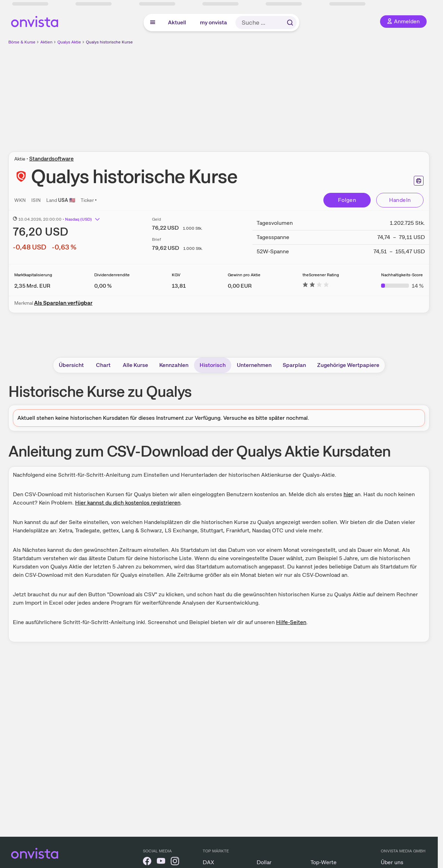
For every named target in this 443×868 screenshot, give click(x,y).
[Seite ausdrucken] (419, 181)
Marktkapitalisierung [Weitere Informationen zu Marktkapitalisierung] (33, 275)
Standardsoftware (51, 159)
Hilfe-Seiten (291, 622)
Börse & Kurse (22, 42)
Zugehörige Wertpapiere (348, 365)
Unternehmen (254, 365)
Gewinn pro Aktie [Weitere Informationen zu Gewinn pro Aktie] (244, 275)
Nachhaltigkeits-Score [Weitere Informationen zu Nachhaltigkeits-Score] (402, 275)
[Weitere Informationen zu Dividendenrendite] (103, 286)
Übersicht (71, 365)
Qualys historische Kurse (109, 42)
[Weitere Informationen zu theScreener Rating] (316, 286)
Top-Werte (324, 862)
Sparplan (294, 365)
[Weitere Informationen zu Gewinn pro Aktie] (240, 286)
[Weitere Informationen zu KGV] (179, 286)
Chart (103, 365)
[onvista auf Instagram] (175, 862)
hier (348, 494)
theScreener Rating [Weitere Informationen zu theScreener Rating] (321, 275)
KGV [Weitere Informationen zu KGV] (176, 275)
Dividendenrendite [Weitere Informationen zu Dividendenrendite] (112, 275)
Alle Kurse (135, 365)
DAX (208, 862)
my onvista (214, 22)
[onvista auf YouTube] (161, 862)
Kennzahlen (174, 365)
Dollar (264, 862)
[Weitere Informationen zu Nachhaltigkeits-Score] (402, 286)
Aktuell (177, 22)
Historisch (213, 365)
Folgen (347, 200)
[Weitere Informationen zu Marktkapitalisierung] (32, 286)
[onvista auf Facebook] (147, 862)
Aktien (46, 42)
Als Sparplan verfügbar (63, 303)
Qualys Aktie (69, 42)
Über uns (392, 862)
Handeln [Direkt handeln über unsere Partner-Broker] (400, 200)
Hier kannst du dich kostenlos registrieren (128, 503)
